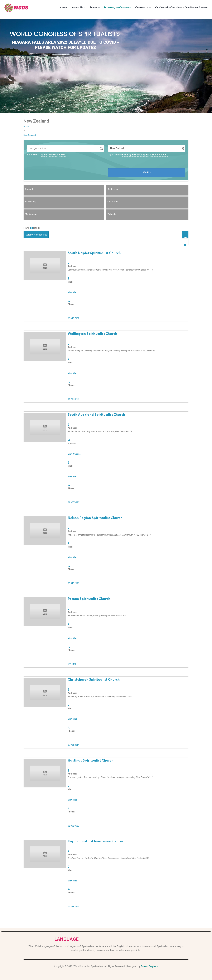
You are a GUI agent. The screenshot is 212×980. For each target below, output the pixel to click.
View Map (72, 292)
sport (44, 154)
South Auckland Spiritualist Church (96, 415)
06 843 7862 (73, 318)
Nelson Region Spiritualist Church (95, 518)
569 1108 (72, 664)
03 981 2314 (73, 745)
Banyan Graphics (149, 966)
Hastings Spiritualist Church (91, 761)
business (53, 154)
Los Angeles (129, 154)
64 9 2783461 (74, 502)
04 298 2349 (73, 907)
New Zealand (30, 135)
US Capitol (143, 154)
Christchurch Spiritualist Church (94, 680)
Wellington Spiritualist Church (92, 334)
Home (26, 127)
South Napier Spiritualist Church (94, 253)
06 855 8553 (73, 826)
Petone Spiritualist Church (89, 599)
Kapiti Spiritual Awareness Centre (95, 841)
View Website (74, 454)
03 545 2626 (73, 583)
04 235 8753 (73, 399)
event (62, 154)
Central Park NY (159, 154)
